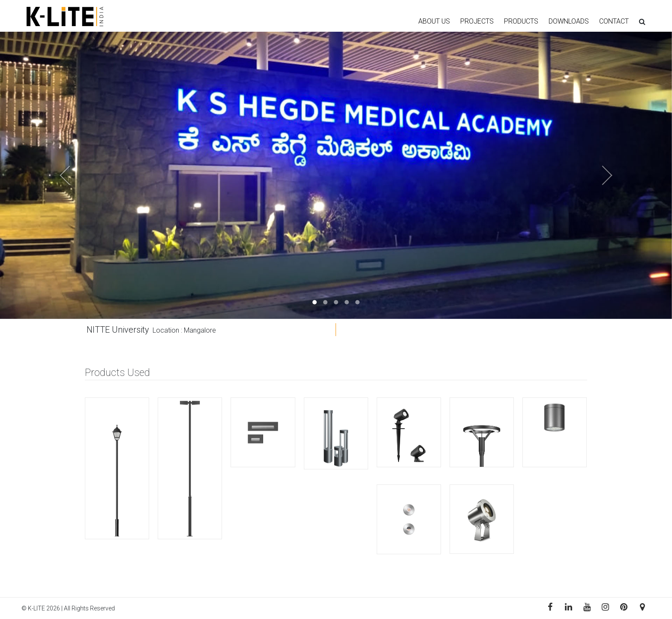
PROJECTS (477, 21)
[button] (50, 175)
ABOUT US (434, 21)
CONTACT (614, 21)
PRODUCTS (521, 21)
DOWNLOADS (569, 21)
